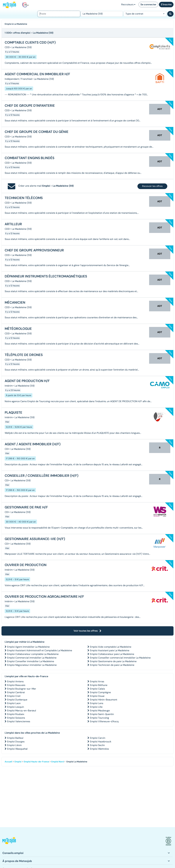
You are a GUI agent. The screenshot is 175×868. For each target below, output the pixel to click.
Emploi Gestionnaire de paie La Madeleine (113, 661)
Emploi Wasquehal (17, 749)
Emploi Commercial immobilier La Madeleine (32, 658)
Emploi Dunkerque (17, 700)
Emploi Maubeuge (100, 711)
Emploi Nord (58, 762)
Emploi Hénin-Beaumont (104, 700)
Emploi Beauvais (16, 685)
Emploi (18, 762)
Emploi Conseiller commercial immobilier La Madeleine (120, 658)
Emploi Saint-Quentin (102, 714)
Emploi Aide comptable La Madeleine (111, 647)
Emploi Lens (97, 703)
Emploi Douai (97, 696)
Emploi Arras (97, 681)
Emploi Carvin (98, 738)
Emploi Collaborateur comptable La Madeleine (33, 654)
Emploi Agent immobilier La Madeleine (28, 647)
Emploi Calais (97, 689)
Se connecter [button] (148, 4)
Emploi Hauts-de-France (36, 762)
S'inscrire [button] (166, 4)
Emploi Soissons (16, 718)
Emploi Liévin (14, 745)
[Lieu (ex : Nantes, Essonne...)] (102, 14)
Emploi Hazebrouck (101, 742)
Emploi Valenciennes (19, 721)
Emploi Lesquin (16, 707)
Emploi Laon (14, 703)
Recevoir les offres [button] (152, 186)
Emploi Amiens (15, 681)
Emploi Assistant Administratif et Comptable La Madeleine (40, 650)
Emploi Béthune (99, 685)
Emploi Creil (14, 696)
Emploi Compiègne (100, 692)
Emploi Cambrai (16, 692)
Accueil (8, 762)
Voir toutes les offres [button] (87, 631)
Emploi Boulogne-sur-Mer (22, 689)
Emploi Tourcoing (99, 718)
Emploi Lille (96, 707)
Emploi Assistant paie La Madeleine (110, 650)
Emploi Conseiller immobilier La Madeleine (31, 661)
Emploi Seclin (97, 745)
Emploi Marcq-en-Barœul (22, 711)
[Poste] (59, 14)
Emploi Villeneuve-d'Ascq (104, 721)
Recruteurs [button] (128, 4)
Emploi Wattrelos (99, 749)
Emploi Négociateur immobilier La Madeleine (32, 665)
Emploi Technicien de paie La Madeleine (112, 665)
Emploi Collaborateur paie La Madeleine (112, 654)
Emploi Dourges (16, 742)
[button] (9, 841)
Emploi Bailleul (15, 738)
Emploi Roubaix (16, 714)
